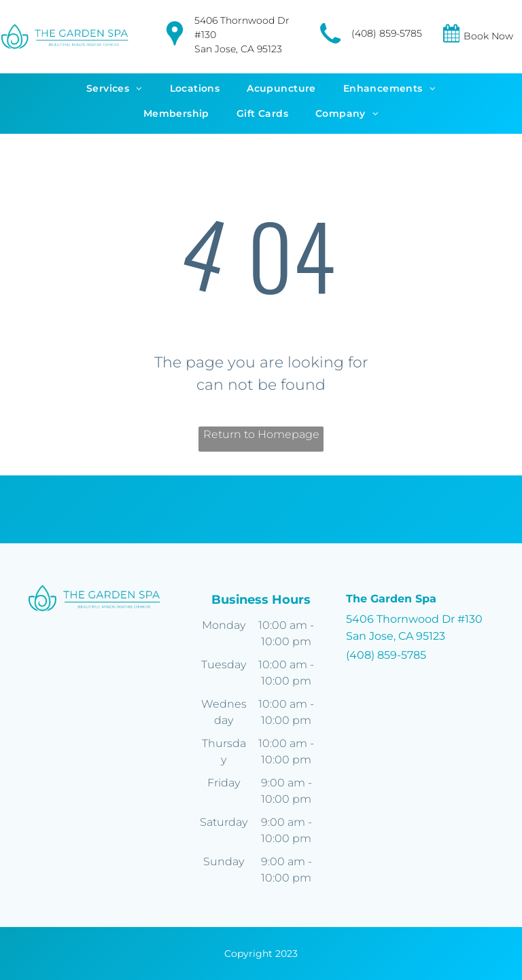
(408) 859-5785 (387, 33)
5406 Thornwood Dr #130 (414, 619)
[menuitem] (115, 91)
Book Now (488, 36)
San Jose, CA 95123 (238, 49)
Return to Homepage (261, 434)
